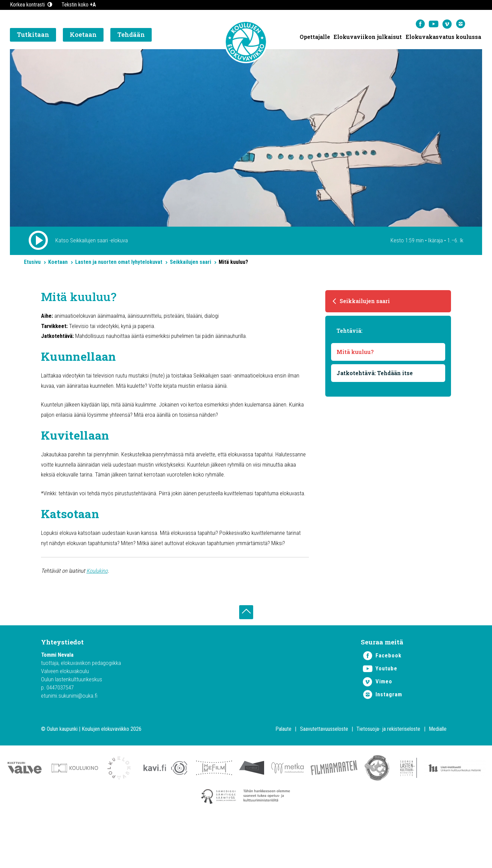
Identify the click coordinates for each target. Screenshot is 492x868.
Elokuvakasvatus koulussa (443, 38)
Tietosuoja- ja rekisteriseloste (388, 775)
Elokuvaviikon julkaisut (367, 38)
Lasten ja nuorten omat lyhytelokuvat (119, 264)
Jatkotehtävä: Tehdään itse (375, 377)
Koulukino (101, 613)
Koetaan (58, 264)
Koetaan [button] (83, 36)
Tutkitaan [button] (33, 36)
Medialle (438, 775)
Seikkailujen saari (190, 264)
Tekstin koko (79, 5)
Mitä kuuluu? (356, 356)
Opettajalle (314, 38)
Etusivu (32, 264)
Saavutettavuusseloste (324, 775)
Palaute (283, 775)
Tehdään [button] (131, 36)
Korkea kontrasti (32, 5)
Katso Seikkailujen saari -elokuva (93, 242)
